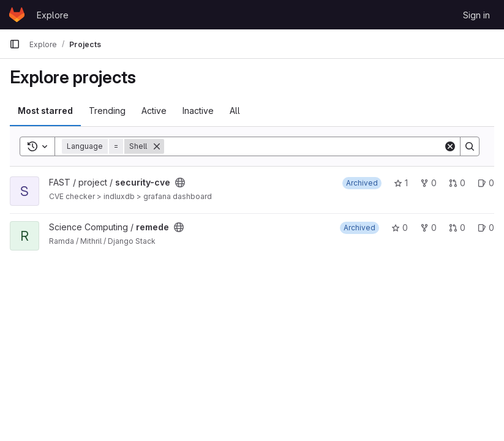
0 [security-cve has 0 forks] (428, 183)
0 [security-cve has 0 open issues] (486, 183)
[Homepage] (17, 15)
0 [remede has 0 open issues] (486, 228)
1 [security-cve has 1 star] (401, 183)
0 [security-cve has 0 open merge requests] (457, 183)
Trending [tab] (107, 111)
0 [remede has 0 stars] (400, 228)
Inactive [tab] (198, 111)
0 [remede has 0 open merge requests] (457, 228)
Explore (53, 15)
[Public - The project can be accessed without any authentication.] (180, 183)
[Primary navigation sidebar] (15, 44)
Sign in (476, 15)
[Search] (304, 146)
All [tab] (235, 111)
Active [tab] (154, 111)
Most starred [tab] (45, 111)
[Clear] (450, 146)
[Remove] (157, 146)
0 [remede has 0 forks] (428, 228)
